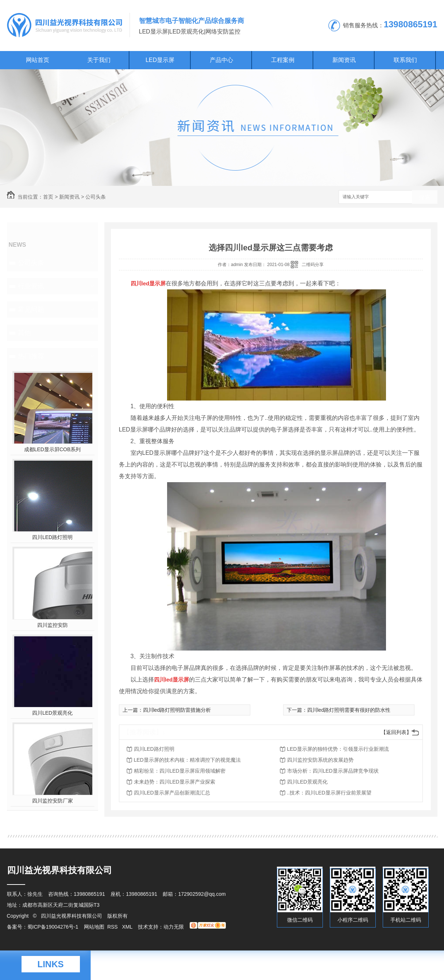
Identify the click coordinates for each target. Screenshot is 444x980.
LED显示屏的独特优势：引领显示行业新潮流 (338, 749)
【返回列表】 (396, 732)
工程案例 (283, 60)
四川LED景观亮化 (52, 713)
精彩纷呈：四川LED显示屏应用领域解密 (180, 771)
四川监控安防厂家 (53, 801)
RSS (113, 927)
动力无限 (174, 927)
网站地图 (94, 927)
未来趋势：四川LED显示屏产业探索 (175, 782)
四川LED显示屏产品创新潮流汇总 (172, 793)
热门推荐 (31, 356)
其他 (24, 333)
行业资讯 (31, 286)
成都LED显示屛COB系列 (53, 449)
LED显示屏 (160, 60)
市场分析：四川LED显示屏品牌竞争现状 (333, 771)
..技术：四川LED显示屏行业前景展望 (329, 793)
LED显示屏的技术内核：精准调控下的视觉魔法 (187, 760)
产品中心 (221, 60)
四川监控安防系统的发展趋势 (320, 760)
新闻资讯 (344, 60)
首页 (48, 197)
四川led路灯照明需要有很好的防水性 (349, 710)
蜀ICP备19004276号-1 (53, 927)
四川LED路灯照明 (52, 537)
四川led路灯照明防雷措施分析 (177, 710)
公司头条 (96, 197)
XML (128, 927)
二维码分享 (313, 265)
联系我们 (405, 60)
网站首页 (38, 60)
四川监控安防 (53, 625)
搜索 (425, 197)
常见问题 (31, 309)
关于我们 (99, 60)
